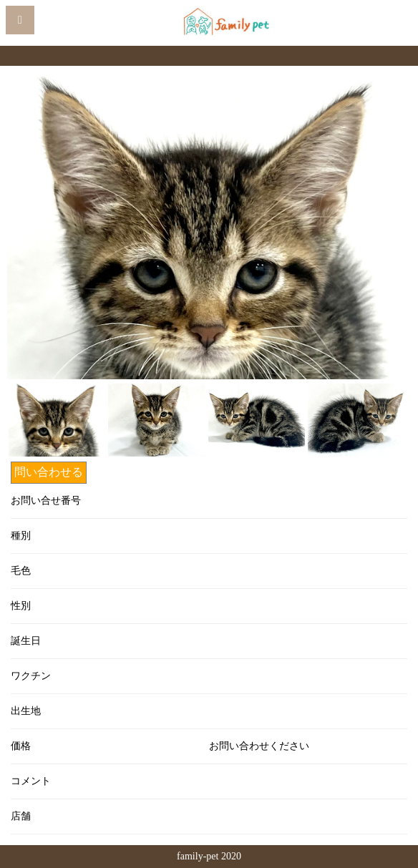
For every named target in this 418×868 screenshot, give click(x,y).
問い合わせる (49, 472)
